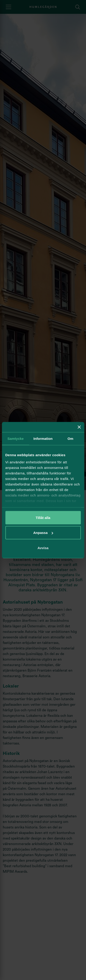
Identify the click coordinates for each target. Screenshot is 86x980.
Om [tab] (71, 438)
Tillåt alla (43, 517)
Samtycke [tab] (15, 438)
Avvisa (43, 548)
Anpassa (43, 533)
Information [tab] (43, 438)
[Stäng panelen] (79, 427)
